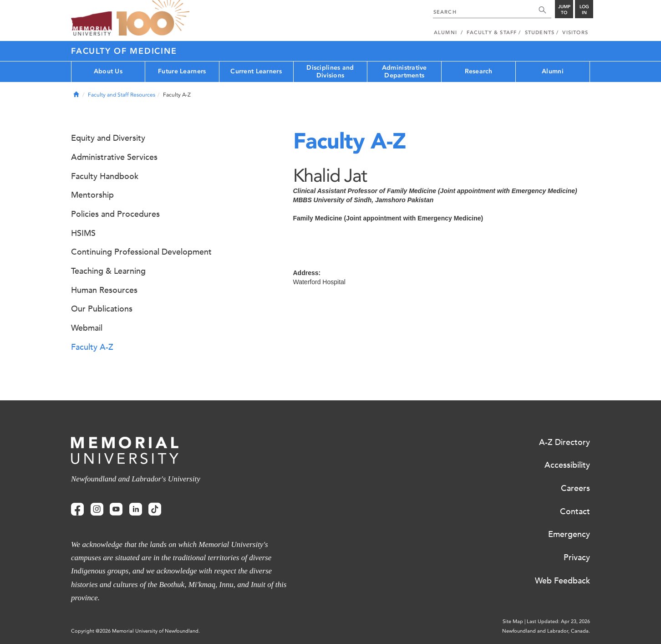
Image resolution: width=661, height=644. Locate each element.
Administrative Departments (404, 72)
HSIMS (83, 233)
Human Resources (104, 290)
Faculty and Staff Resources (122, 95)
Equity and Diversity (108, 138)
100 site (153, 18)
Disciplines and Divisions (330, 72)
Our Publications (102, 309)
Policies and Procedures (115, 214)
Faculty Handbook (105, 176)
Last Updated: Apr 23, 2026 (558, 621)
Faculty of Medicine (124, 51)
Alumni (553, 71)
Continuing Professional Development (141, 252)
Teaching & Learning (108, 271)
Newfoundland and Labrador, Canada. (546, 631)
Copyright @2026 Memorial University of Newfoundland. (135, 631)
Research (479, 71)
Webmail (87, 328)
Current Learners (256, 71)
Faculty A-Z (92, 347)
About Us (108, 71)
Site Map (513, 621)
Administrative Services (114, 157)
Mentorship (92, 195)
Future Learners (182, 71)
